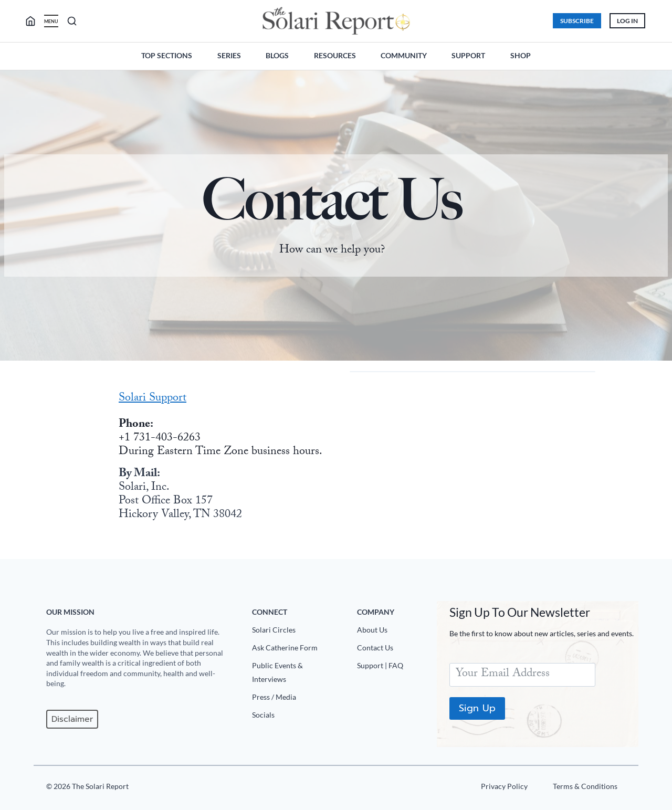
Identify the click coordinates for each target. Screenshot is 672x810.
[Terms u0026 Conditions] (585, 788)
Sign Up (477, 708)
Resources (335, 55)
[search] (35, 21)
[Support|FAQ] (393, 668)
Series (229, 55)
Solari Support (153, 399)
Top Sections (167, 55)
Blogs (277, 55)
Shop (521, 55)
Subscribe (577, 21)
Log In (627, 21)
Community (404, 55)
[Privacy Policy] (504, 788)
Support (468, 55)
